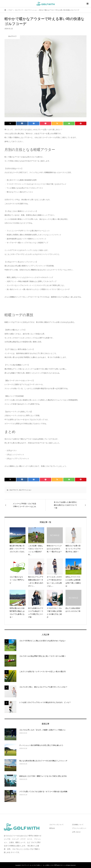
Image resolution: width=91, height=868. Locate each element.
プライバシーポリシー (79, 828)
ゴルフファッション (25, 490)
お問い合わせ (76, 832)
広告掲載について (78, 825)
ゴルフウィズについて (56, 825)
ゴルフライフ (14, 490)
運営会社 (52, 828)
